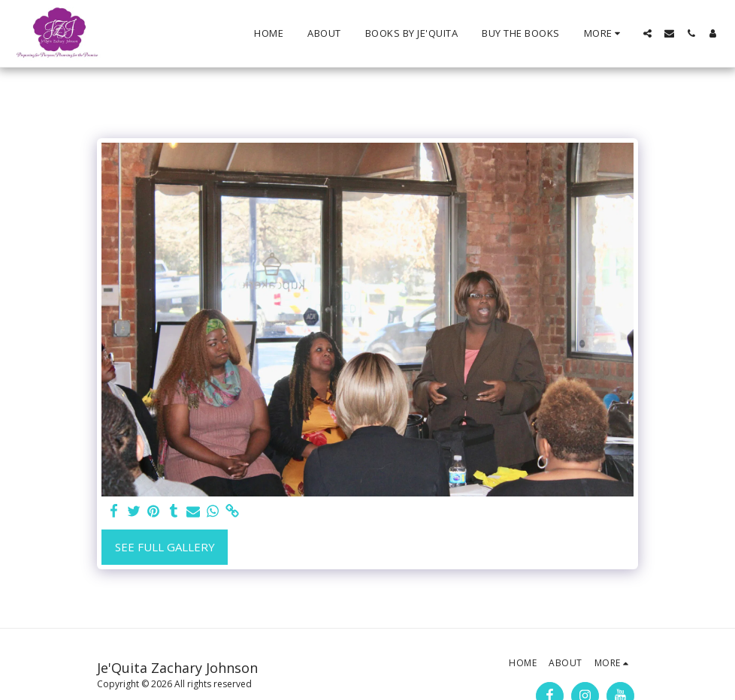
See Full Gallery (165, 547)
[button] (647, 33)
